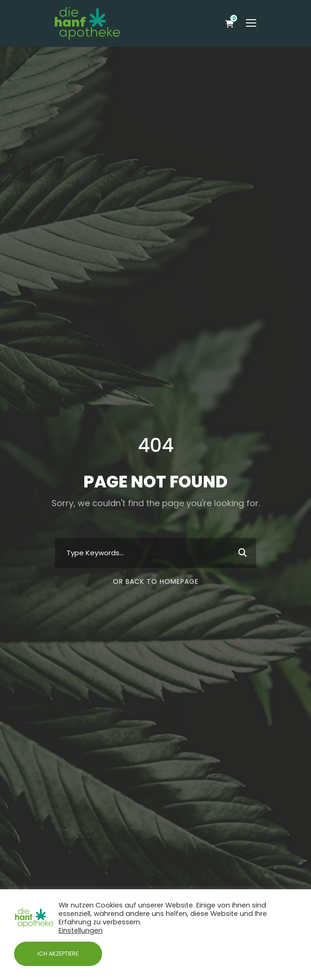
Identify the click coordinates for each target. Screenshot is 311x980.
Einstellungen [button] (81, 930)
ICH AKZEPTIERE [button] (58, 954)
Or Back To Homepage (156, 581)
